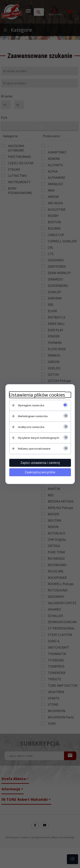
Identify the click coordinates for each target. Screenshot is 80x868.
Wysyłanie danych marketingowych (39, 438)
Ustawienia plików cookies (37, 395)
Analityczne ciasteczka (31, 427)
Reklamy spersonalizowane (34, 449)
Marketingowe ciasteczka (33, 416)
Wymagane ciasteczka (31, 405)
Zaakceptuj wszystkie (40, 472)
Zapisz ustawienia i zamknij (40, 463)
